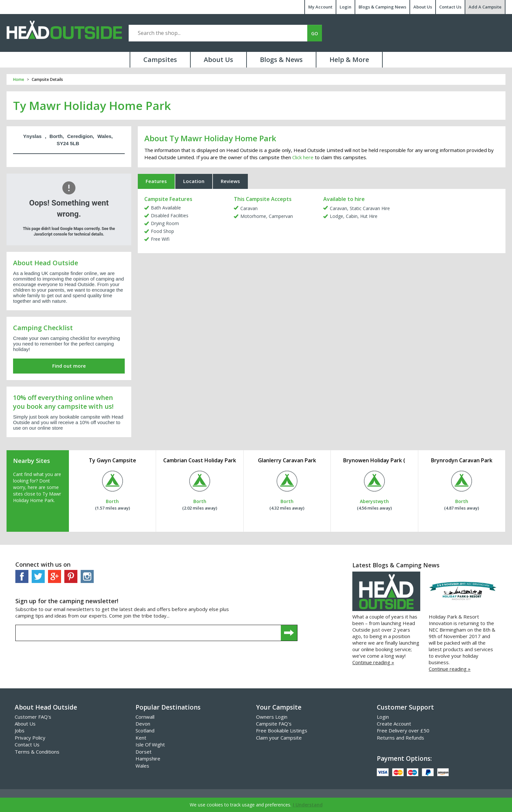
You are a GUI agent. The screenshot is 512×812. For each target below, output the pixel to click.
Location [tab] (194, 181)
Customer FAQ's (33, 717)
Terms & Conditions (37, 752)
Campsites (160, 60)
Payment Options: (404, 758)
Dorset (144, 752)
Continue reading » (373, 662)
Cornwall (145, 717)
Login (345, 7)
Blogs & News (281, 60)
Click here (303, 157)
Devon (143, 724)
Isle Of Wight (150, 744)
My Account (320, 7)
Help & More (349, 60)
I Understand (308, 805)
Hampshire (148, 758)
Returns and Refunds (400, 738)
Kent (141, 738)
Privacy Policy (30, 738)
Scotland (145, 730)
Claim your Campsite (279, 738)
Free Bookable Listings (282, 730)
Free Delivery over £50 (403, 730)
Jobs (20, 730)
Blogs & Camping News (382, 7)
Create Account (394, 724)
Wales (142, 766)
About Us (423, 7)
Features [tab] (156, 181)
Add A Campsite (485, 7)
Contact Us (450, 7)
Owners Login (272, 717)
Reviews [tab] (230, 181)
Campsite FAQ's (274, 724)
